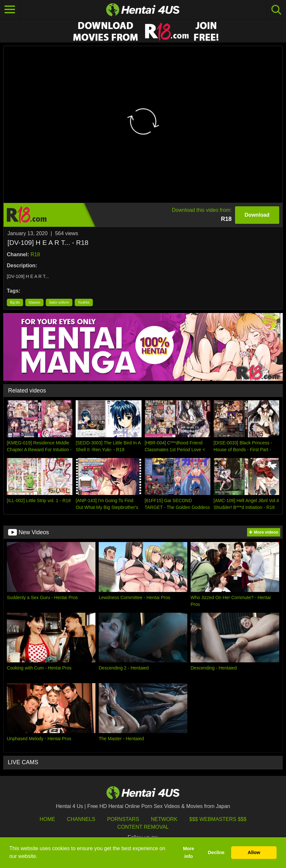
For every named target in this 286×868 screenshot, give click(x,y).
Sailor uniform (59, 302)
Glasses (34, 302)
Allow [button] (254, 852)
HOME (47, 819)
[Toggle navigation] (10, 10)
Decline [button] (216, 852)
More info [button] (189, 852)
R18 (35, 254)
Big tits (15, 302)
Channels (81, 819)
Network (164, 819)
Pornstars (123, 819)
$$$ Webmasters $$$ (218, 819)
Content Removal (143, 827)
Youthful (84, 302)
